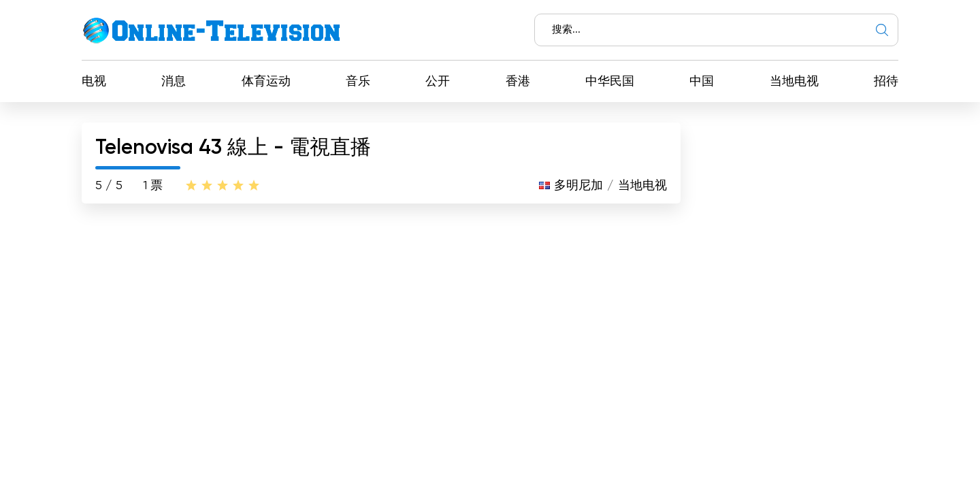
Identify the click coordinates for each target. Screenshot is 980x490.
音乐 (358, 82)
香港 (518, 82)
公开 (438, 82)
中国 (702, 82)
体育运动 (266, 82)
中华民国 (610, 82)
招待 (886, 82)
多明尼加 (578, 186)
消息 (174, 82)
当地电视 (794, 82)
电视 (94, 82)
